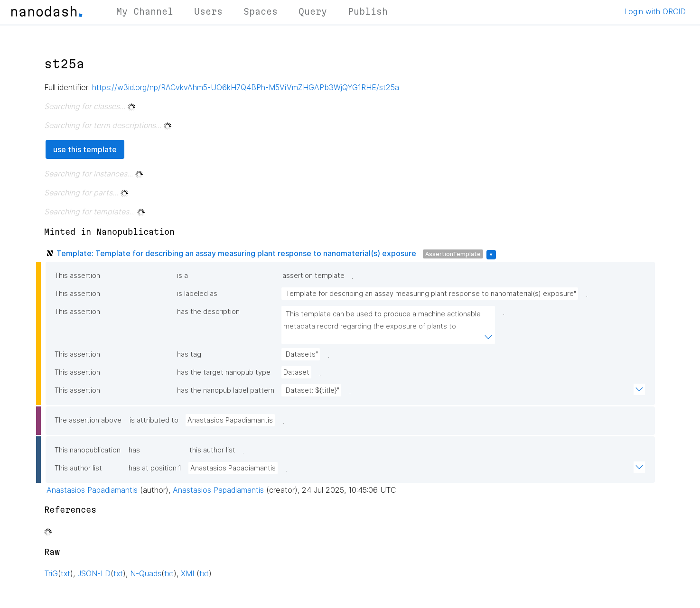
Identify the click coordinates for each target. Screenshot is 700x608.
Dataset (296, 372)
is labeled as (197, 294)
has (134, 450)
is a (182, 276)
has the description (208, 312)
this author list (212, 450)
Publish (368, 11)
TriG (51, 573)
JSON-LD (94, 573)
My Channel (145, 11)
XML (189, 573)
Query (313, 11)
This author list (78, 468)
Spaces (261, 11)
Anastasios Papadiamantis (230, 420)
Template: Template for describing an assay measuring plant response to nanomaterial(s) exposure (236, 253)
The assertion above (88, 420)
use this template (85, 149)
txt (65, 573)
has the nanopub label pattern (226, 390)
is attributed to (154, 420)
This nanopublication (88, 450)
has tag (189, 354)
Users (208, 11)
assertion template (313, 276)
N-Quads (146, 573)
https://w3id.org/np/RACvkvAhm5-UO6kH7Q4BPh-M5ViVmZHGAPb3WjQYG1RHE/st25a (246, 87)
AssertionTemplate (453, 254)
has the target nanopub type (224, 372)
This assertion (77, 276)
